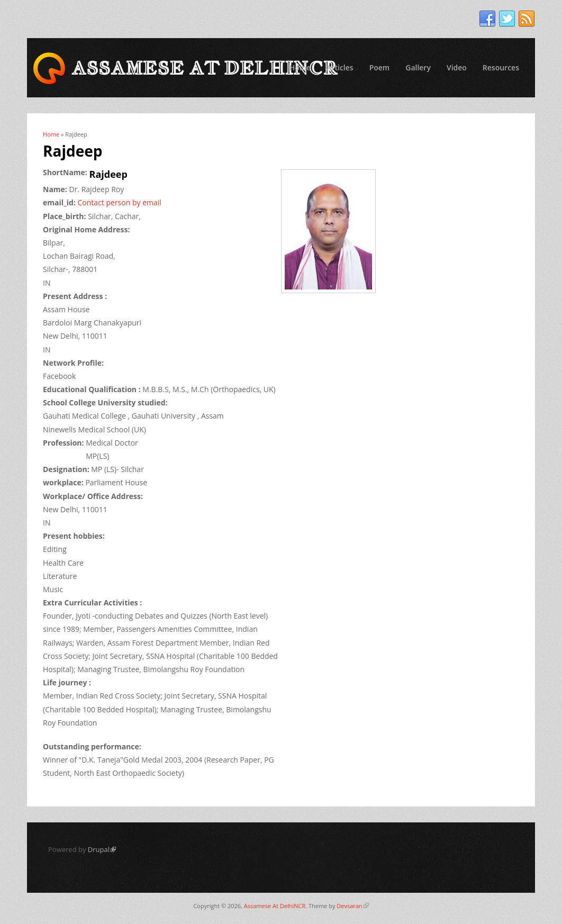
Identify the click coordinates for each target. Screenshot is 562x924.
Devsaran (352, 906)
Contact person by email (120, 202)
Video (457, 67)
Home (300, 67)
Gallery (418, 67)
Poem (380, 67)
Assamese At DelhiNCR (275, 906)
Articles (340, 67)
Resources (501, 67)
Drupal (102, 849)
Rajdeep (108, 174)
